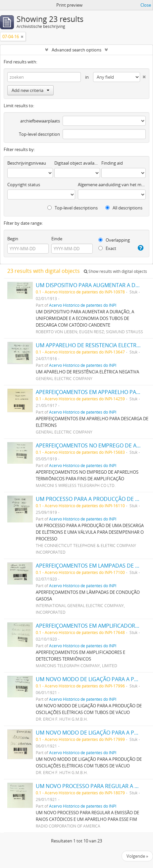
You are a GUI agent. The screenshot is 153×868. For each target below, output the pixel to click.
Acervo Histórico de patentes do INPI (83, 305)
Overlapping (114, 240)
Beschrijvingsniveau (27, 163)
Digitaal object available (77, 163)
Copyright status (24, 185)
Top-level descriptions (73, 208)
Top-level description (39, 134)
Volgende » (137, 856)
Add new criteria (30, 90)
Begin (13, 239)
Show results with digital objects (115, 271)
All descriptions (124, 208)
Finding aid (112, 163)
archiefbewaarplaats (40, 121)
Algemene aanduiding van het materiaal (112, 185)
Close (146, 5)
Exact (107, 248)
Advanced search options (76, 50)
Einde (57, 239)
